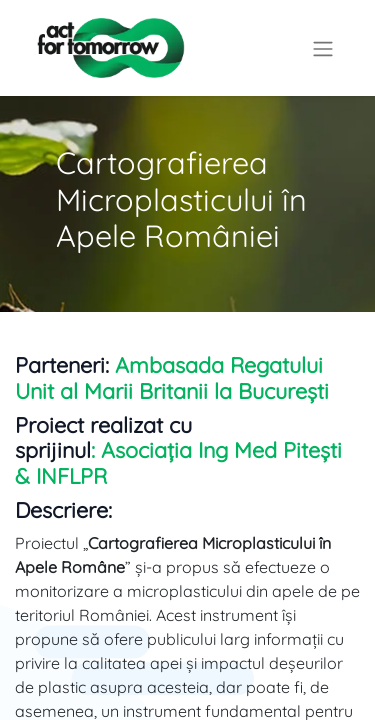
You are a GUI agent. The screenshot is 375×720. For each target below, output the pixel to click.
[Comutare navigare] (323, 48)
